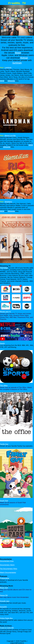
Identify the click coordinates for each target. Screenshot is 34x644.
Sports (2, 343)
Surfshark (17, 63)
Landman (8, 68)
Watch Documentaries (8, 573)
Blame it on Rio (10, 136)
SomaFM (3, 607)
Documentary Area (7, 561)
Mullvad (24, 58)
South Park (4, 501)
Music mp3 (4, 588)
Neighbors (8, 202)
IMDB (2, 81)
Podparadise (5, 578)
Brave (18, 53)
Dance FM (4, 595)
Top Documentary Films (9, 569)
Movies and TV (5, 312)
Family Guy (4, 444)
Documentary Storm (7, 565)
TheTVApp (4, 268)
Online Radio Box (6, 618)
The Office (4, 386)
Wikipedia (11, 81)
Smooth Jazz (5, 601)
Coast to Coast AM (7, 628)
